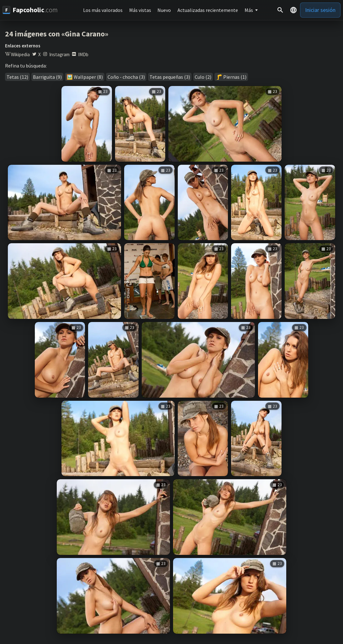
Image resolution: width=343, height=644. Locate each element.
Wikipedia (20, 55)
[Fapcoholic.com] (30, 10)
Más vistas (140, 10)
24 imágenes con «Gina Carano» (57, 34)
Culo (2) (203, 77)
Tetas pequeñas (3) (170, 77)
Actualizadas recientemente (208, 10)
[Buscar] (280, 10)
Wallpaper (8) (88, 77)
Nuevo (164, 10)
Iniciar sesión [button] (320, 10)
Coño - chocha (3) (126, 77)
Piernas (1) (235, 77)
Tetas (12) (17, 77)
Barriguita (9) (47, 77)
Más (249, 10)
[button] (293, 10)
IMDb (83, 55)
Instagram (59, 55)
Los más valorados (103, 10)
